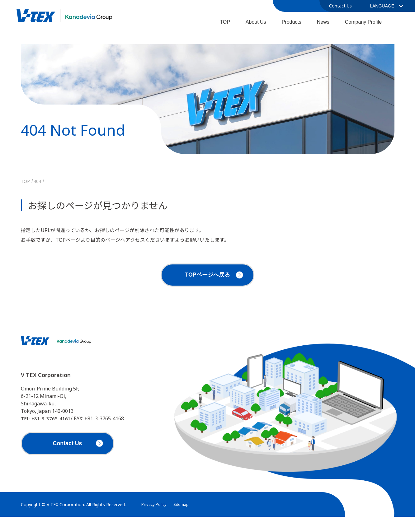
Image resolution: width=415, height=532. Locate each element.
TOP (225, 22)
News (323, 22)
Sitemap (184, 520)
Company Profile (363, 22)
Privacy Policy (155, 520)
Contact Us (340, 6)
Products (292, 22)
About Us (256, 22)
